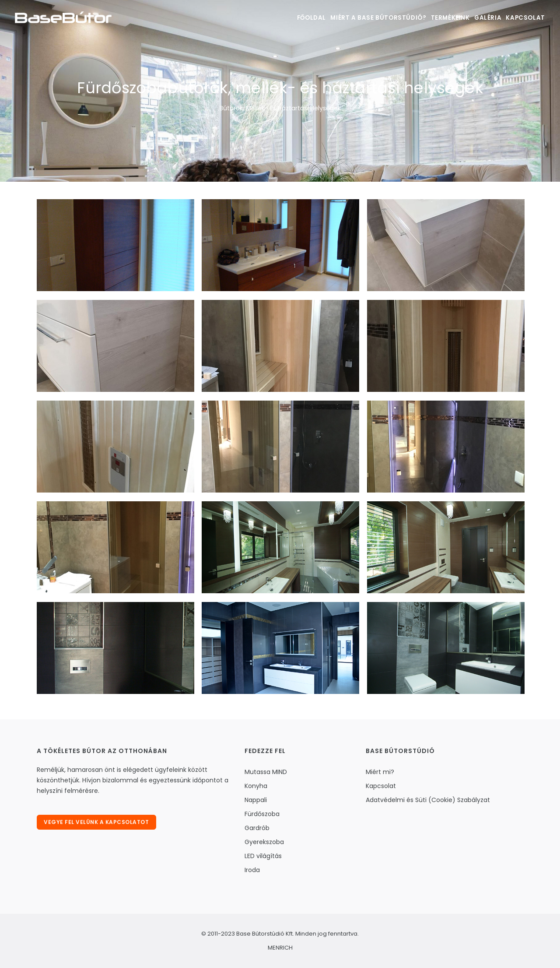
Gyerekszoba (264, 842)
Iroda (252, 870)
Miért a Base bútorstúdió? (362, 18)
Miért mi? (380, 772)
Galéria (480, 18)
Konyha (256, 786)
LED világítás (263, 856)
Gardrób (257, 828)
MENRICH (280, 948)
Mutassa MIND (266, 772)
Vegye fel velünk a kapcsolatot (98, 823)
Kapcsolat (524, 18)
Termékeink (437, 18)
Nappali (256, 800)
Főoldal (292, 18)
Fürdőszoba (262, 814)
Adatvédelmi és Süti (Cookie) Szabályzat (428, 800)
